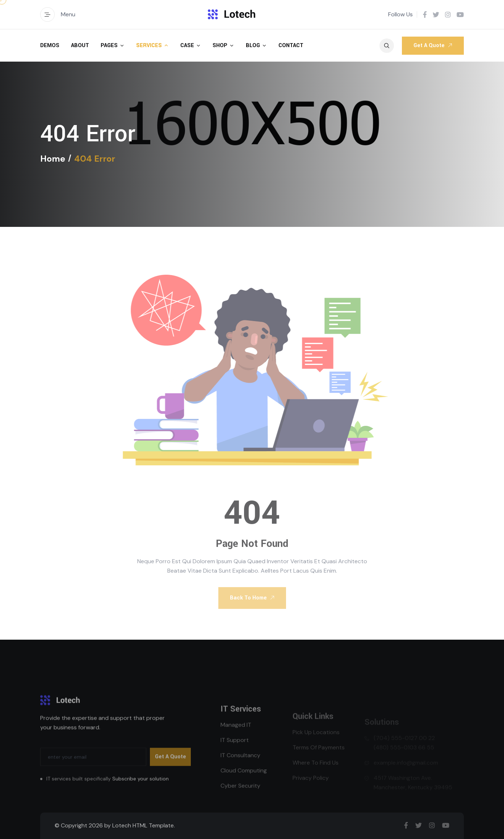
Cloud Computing (244, 787)
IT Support (235, 757)
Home (53, 159)
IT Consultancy (240, 772)
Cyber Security (240, 802)
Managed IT (236, 741)
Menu (58, 14)
